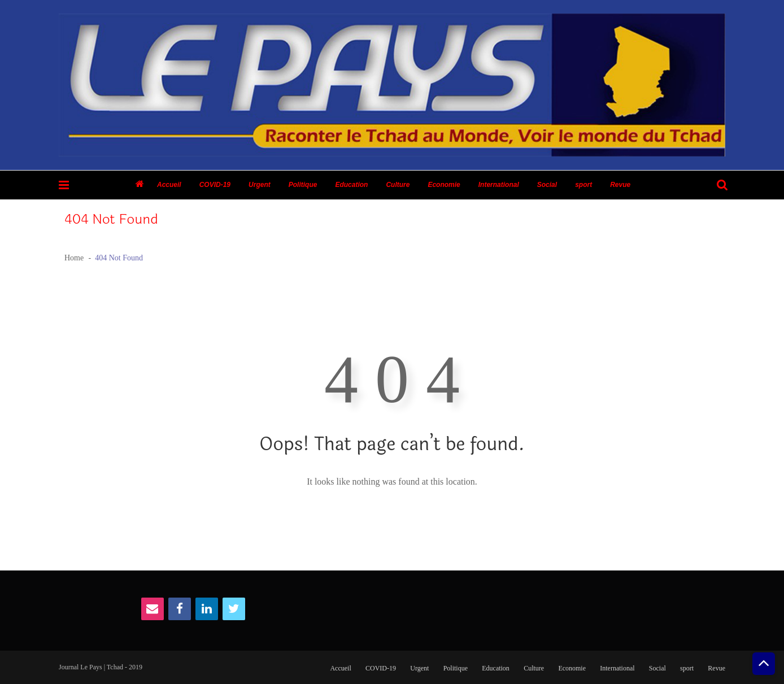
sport (583, 185)
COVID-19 (215, 185)
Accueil (169, 185)
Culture (398, 185)
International (499, 185)
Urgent (260, 185)
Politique (303, 185)
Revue (620, 185)
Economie (444, 185)
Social (547, 185)
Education (351, 185)
